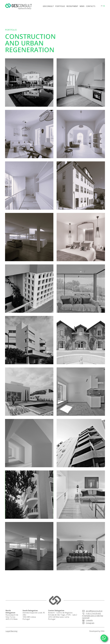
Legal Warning (11, 631)
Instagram (88, 623)
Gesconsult (48, 6)
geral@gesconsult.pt (92, 611)
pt (102, 6)
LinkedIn (87, 620)
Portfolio (60, 6)
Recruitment (72, 6)
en (104, 6)
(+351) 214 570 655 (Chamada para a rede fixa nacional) (93, 616)
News (82, 6)
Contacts (91, 6)
